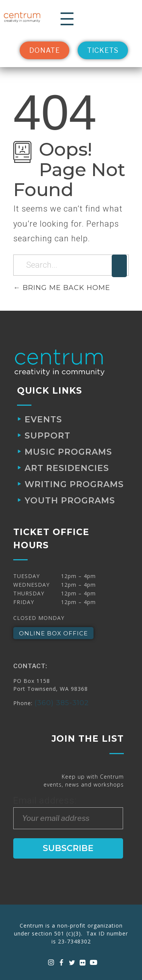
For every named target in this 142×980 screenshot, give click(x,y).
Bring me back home (62, 288)
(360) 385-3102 (62, 703)
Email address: (68, 812)
